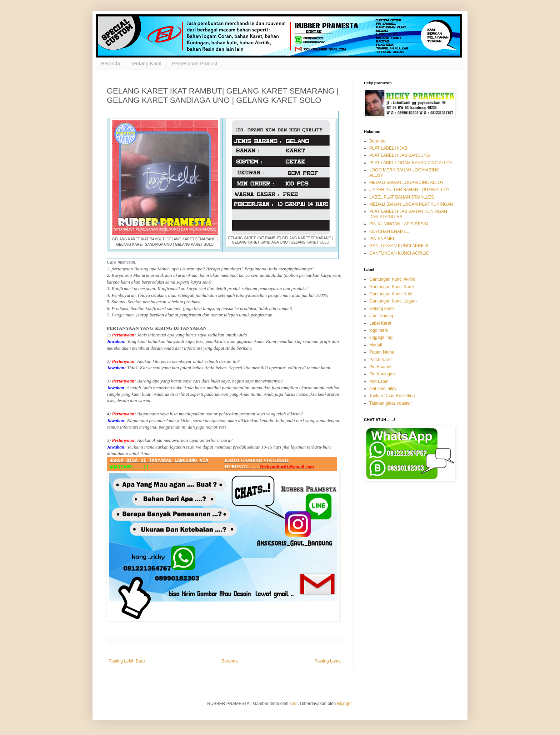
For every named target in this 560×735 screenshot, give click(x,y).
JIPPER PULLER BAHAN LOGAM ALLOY (409, 190)
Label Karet (380, 323)
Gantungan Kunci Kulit (391, 294)
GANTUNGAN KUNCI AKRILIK (399, 246)
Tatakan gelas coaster (390, 403)
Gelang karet (382, 309)
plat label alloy (383, 389)
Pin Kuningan (382, 374)
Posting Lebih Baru (127, 661)
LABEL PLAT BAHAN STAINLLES (402, 197)
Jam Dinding (381, 316)
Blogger (344, 704)
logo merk (379, 330)
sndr (294, 704)
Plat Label (379, 381)
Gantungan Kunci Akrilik (392, 279)
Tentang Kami (146, 64)
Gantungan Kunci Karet (392, 287)
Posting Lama (328, 661)
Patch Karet (381, 360)
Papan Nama (382, 352)
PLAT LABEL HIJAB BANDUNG (400, 155)
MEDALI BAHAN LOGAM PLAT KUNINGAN (411, 204)
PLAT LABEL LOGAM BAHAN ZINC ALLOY (411, 163)
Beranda (111, 64)
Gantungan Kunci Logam (393, 301)
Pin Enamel (380, 367)
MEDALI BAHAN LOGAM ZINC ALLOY (407, 182)
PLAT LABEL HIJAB (388, 148)
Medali (376, 345)
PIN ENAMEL (382, 239)
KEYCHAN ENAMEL (389, 231)
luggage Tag (381, 337)
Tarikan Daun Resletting (392, 396)
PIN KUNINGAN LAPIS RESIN (399, 224)
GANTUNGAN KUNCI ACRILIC (399, 253)
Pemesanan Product (195, 64)
